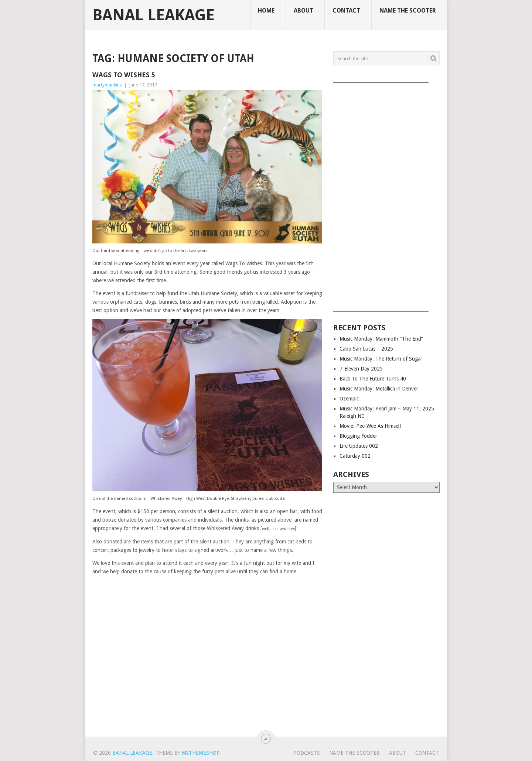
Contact (346, 11)
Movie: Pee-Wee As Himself (370, 426)
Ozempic (349, 399)
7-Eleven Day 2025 (361, 369)
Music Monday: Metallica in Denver (379, 389)
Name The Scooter (408, 11)
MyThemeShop (201, 753)
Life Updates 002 (359, 446)
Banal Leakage (154, 15)
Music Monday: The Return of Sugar (381, 359)
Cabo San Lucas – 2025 (366, 349)
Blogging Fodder (358, 436)
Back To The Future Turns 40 (373, 379)
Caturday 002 (355, 456)
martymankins (107, 85)
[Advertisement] (386, 195)
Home (266, 11)
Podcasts (307, 753)
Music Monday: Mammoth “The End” (381, 339)
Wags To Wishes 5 (124, 75)
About (303, 11)
